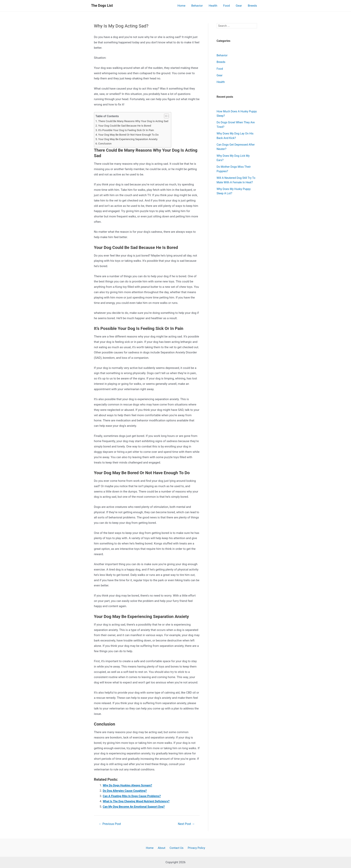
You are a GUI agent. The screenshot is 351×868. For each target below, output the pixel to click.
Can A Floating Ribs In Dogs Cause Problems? (133, 796)
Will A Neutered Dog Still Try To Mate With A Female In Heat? (235, 182)
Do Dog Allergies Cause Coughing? (126, 791)
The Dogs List (102, 6)
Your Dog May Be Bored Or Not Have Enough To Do (130, 135)
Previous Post (111, 824)
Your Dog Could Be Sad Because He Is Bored (126, 126)
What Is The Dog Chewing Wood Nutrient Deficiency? (138, 801)
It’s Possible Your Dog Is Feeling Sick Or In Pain (128, 130)
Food (226, 6)
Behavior (197, 6)
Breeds (252, 6)
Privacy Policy (195, 848)
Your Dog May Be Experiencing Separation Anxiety (129, 139)
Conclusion (105, 143)
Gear (239, 6)
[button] (168, 116)
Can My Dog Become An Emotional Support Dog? (135, 807)
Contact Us (176, 848)
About (162, 848)
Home (181, 6)
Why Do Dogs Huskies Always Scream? (129, 785)
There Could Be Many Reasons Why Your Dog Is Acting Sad (135, 121)
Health (213, 6)
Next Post (186, 824)
